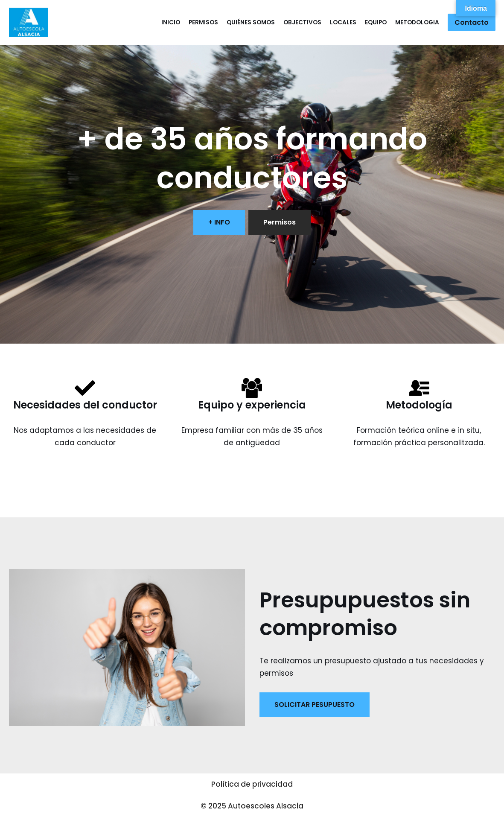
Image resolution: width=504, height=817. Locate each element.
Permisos (203, 22)
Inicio (171, 22)
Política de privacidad (252, 784)
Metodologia (417, 22)
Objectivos (302, 22)
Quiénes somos (251, 22)
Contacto (472, 22)
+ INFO (219, 222)
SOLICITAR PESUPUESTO (315, 705)
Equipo (376, 22)
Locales (343, 22)
